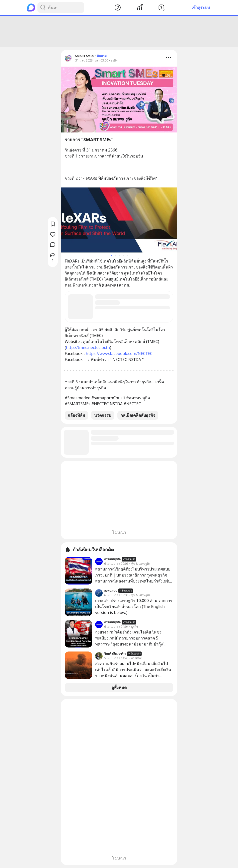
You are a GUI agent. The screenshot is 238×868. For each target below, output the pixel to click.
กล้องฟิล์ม (76, 415)
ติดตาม (102, 56)
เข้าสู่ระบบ (201, 7)
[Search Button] (43, 7)
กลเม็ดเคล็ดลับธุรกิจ (138, 415)
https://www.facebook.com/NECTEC (119, 353)
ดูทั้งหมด (119, 687)
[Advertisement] (119, 31)
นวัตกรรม (103, 415)
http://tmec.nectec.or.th (88, 347)
